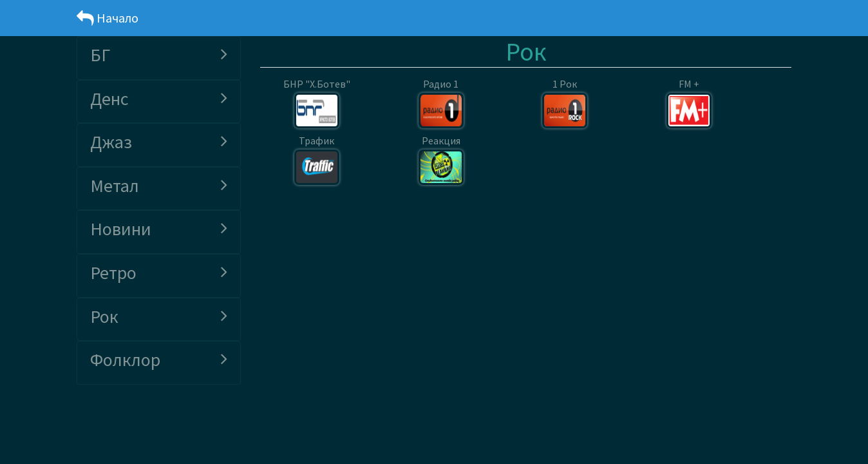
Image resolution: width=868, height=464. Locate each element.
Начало (108, 18)
